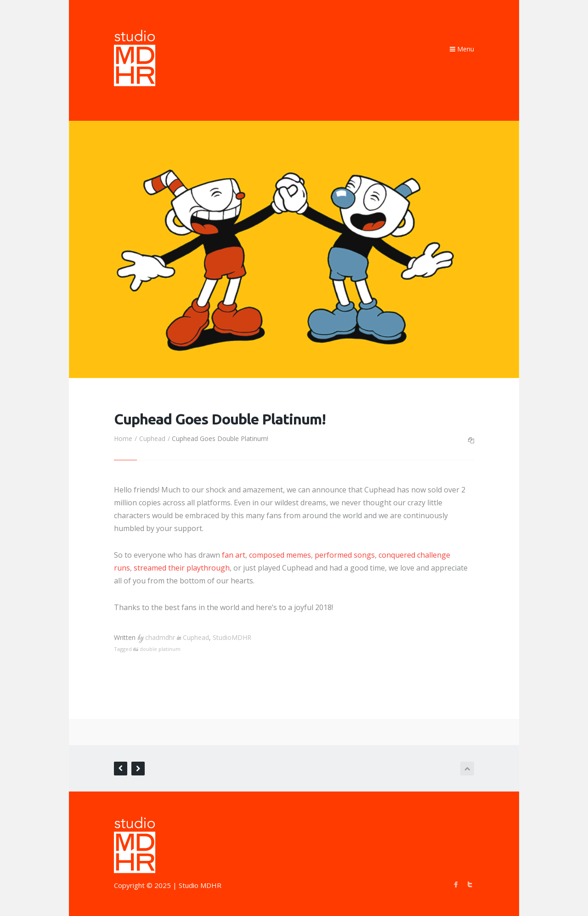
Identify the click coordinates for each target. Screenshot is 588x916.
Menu (462, 49)
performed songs (345, 555)
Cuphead (152, 438)
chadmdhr (160, 637)
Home (123, 438)
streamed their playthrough (182, 568)
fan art (234, 555)
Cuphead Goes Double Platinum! (220, 419)
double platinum (160, 649)
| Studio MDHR (197, 885)
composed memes (280, 555)
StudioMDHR (232, 637)
